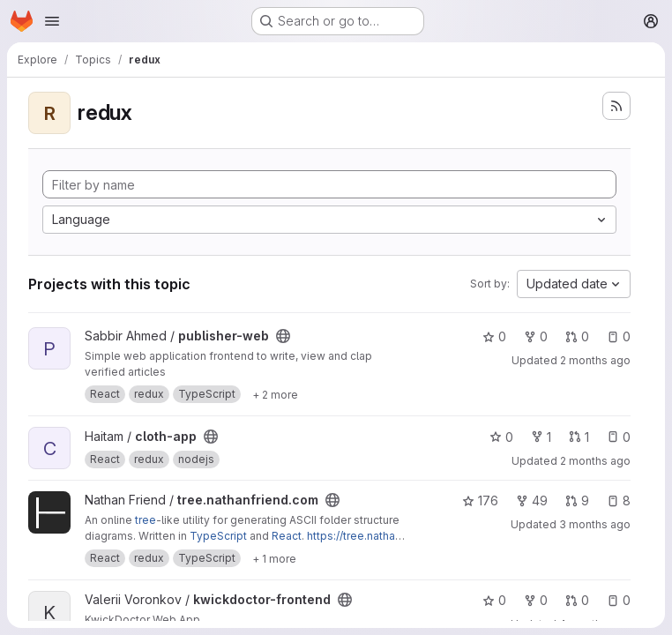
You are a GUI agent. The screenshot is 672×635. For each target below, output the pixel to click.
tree (146, 520)
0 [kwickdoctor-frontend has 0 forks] (536, 600)
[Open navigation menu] (52, 21)
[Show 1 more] (274, 558)
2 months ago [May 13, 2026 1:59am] (595, 461)
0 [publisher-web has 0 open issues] (619, 336)
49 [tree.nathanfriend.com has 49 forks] (532, 501)
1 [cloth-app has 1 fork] (541, 437)
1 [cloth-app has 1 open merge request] (579, 437)
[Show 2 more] (275, 394)
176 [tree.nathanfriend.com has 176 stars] (480, 501)
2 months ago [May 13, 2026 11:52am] (595, 360)
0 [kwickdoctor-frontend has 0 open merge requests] (577, 600)
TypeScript (218, 536)
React (287, 536)
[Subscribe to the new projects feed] (616, 106)
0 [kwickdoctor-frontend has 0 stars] (494, 600)
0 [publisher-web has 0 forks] (536, 336)
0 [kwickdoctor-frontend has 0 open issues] (619, 600)
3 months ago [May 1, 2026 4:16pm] (595, 524)
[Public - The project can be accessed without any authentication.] (283, 336)
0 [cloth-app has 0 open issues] (619, 437)
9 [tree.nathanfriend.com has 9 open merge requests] (577, 501)
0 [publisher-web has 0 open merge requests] (577, 336)
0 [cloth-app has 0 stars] (501, 437)
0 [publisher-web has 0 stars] (494, 336)
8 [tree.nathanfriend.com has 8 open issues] (619, 501)
